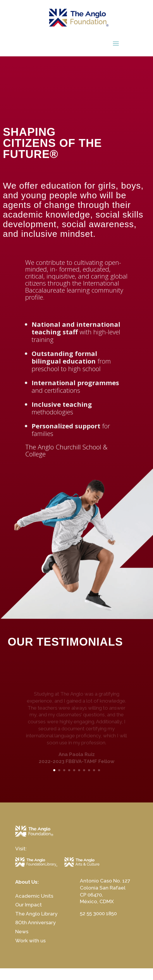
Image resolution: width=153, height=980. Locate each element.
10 (99, 770)
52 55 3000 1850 (98, 913)
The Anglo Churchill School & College (66, 450)
